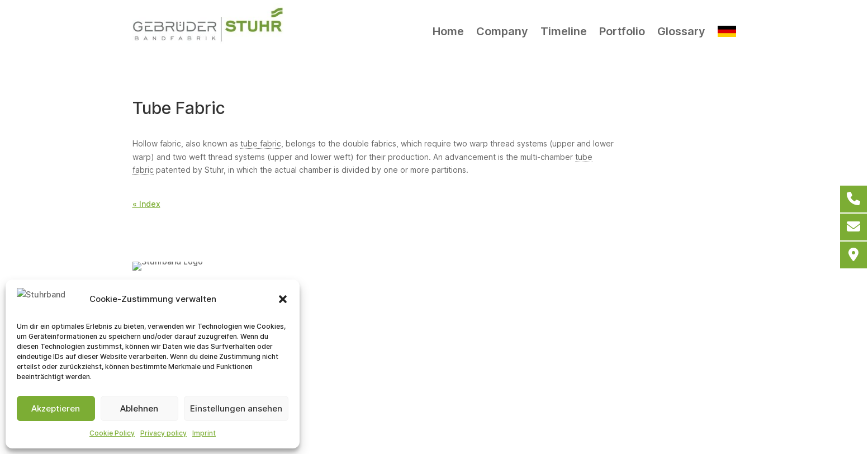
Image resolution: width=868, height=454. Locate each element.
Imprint (204, 433)
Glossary (681, 31)
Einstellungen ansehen (236, 408)
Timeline (564, 31)
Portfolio (622, 31)
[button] (283, 300)
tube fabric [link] (261, 143)
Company (502, 31)
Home (448, 31)
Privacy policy (163, 433)
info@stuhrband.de (448, 344)
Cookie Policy (112, 433)
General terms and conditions (327, 410)
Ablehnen (139, 408)
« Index (146, 204)
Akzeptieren (56, 408)
